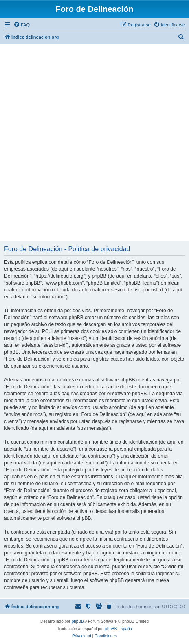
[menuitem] (22, 25)
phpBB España (118, 629)
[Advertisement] (94, 142)
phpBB (78, 621)
